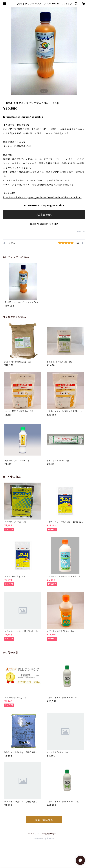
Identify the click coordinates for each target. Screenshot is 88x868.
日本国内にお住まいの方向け (44, 224)
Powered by (44, 839)
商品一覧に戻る (44, 820)
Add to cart (44, 215)
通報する (81, 231)
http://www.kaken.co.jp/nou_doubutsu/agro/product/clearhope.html (42, 198)
